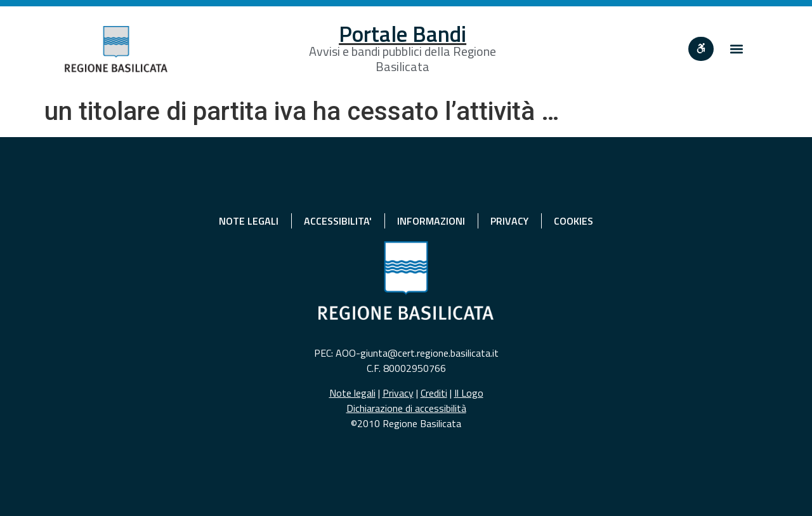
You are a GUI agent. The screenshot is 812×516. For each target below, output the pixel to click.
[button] (737, 49)
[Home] (116, 49)
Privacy (398, 393)
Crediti (434, 393)
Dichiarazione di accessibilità (406, 408)
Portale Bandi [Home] (403, 34)
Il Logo (469, 393)
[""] (701, 49)
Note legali (352, 393)
